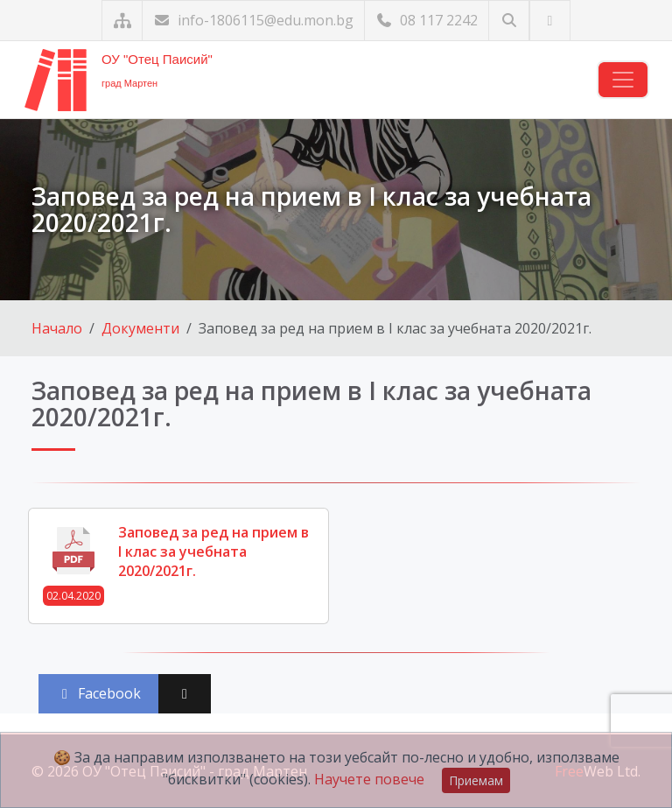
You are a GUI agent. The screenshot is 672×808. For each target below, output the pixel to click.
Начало (57, 328)
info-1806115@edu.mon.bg (253, 20)
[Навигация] (623, 80)
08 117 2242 (427, 20)
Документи (140, 328)
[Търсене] (509, 21)
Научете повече (369, 779)
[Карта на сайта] (122, 21)
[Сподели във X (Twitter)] (185, 694)
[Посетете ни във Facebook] (550, 21)
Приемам (476, 780)
